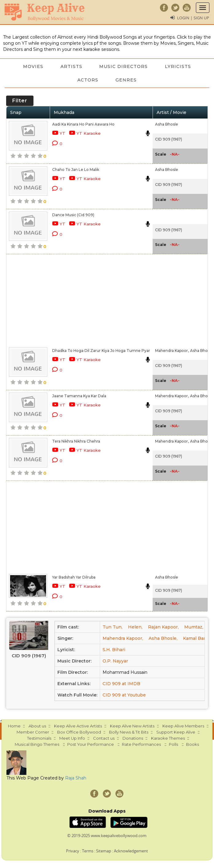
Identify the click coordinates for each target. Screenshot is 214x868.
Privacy (73, 851)
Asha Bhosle (167, 124)
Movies (33, 66)
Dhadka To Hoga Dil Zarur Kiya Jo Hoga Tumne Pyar (101, 351)
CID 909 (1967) (169, 139)
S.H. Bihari (114, 650)
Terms (88, 851)
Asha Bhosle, (202, 351)
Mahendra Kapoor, (172, 351)
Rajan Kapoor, (163, 627)
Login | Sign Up (193, 18)
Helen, (135, 627)
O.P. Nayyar (115, 661)
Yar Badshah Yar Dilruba (74, 577)
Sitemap (104, 851)
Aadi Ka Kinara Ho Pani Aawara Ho (83, 124)
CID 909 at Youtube (124, 695)
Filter (20, 101)
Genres (126, 80)
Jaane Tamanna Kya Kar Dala (79, 396)
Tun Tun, (113, 627)
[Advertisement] (80, 300)
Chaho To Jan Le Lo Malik (76, 170)
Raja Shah (76, 778)
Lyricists (178, 66)
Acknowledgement (131, 851)
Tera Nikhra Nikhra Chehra (76, 441)
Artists (71, 66)
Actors (88, 80)
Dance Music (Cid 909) (73, 215)
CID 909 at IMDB (121, 684)
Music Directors (124, 66)
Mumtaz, (194, 627)
